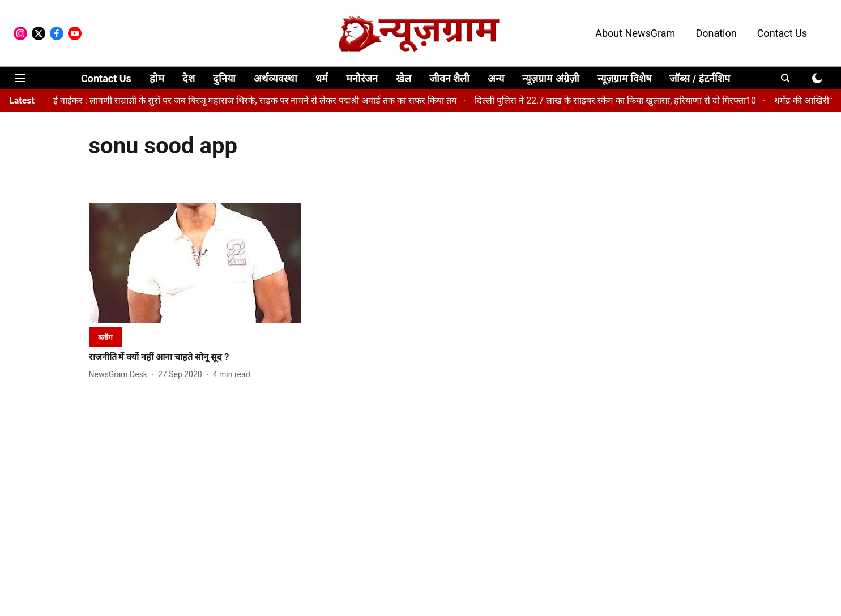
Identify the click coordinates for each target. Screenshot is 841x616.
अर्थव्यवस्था (276, 78)
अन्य (496, 78)
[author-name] (120, 375)
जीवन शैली (449, 78)
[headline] (195, 358)
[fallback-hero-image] (195, 263)
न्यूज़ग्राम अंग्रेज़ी (550, 78)
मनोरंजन (362, 78)
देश (189, 78)
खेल (404, 78)
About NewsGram (635, 33)
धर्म (322, 78)
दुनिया (224, 78)
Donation (716, 33)
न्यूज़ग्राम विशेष (624, 78)
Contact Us (782, 33)
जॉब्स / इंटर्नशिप (700, 78)
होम (157, 78)
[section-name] (105, 337)
